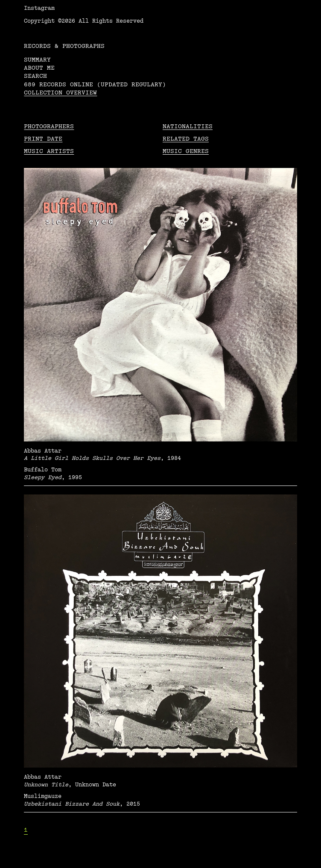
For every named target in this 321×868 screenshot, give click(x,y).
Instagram (39, 8)
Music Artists (49, 151)
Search (35, 76)
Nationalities (188, 126)
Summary (37, 60)
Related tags (186, 139)
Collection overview (60, 93)
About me (39, 68)
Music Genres (186, 151)
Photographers (49, 126)
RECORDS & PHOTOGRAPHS (64, 46)
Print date (43, 139)
